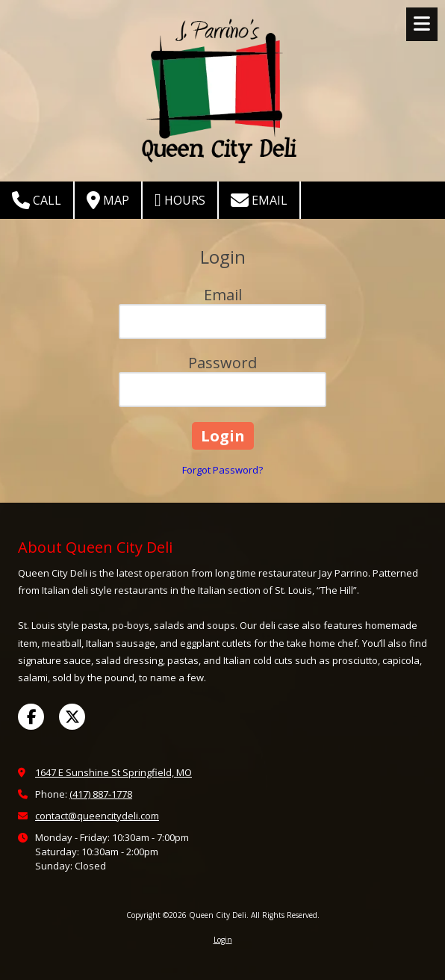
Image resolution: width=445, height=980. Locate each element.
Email (259, 200)
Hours (180, 200)
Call (37, 200)
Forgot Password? (222, 470)
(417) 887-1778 (101, 794)
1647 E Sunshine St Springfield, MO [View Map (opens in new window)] (113, 772)
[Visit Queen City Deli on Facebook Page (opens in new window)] (31, 717)
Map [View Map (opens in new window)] (108, 200)
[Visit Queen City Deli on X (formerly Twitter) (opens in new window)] (72, 717)
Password (222, 363)
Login (223, 940)
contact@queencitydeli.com (97, 816)
